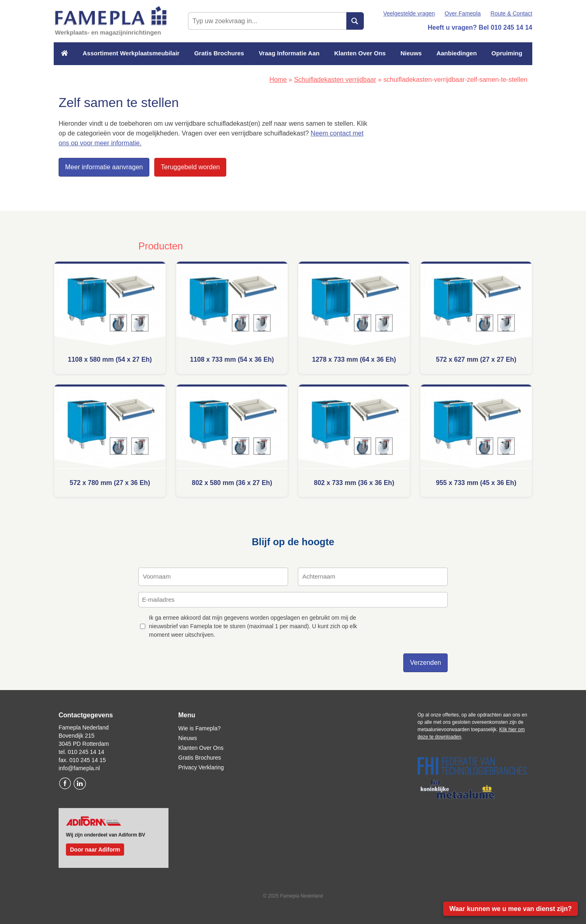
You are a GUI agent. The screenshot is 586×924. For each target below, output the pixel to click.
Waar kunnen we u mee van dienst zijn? (511, 909)
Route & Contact (511, 13)
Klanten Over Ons (360, 53)
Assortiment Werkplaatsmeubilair (131, 53)
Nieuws (411, 53)
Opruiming (507, 53)
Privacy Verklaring (201, 767)
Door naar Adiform (95, 850)
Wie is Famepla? (199, 728)
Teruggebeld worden (190, 167)
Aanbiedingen (456, 53)
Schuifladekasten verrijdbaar (335, 80)
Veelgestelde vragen (409, 13)
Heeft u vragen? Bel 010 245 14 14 (480, 27)
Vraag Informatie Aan (289, 53)
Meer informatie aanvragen (104, 167)
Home (278, 80)
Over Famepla (463, 13)
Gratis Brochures (219, 53)
